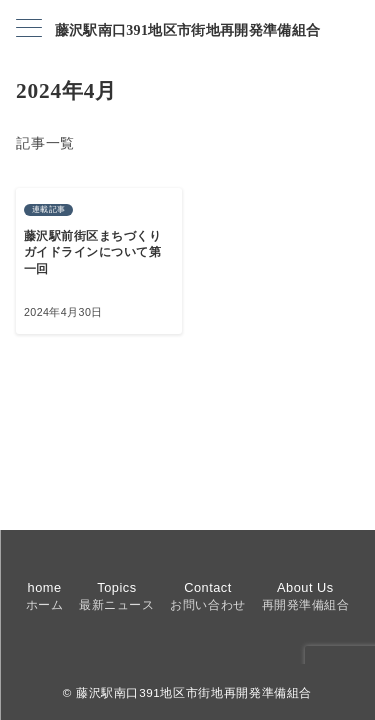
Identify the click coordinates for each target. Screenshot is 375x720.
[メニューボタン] (29, 30)
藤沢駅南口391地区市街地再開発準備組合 (188, 30)
